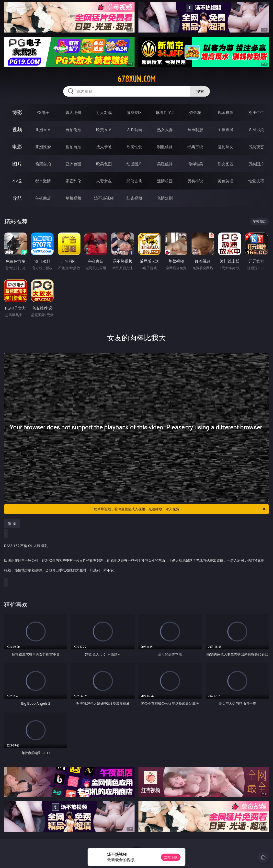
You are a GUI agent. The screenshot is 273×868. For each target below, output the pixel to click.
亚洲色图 (73, 164)
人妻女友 (104, 181)
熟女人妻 (165, 130)
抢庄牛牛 (256, 112)
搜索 (200, 91)
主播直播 (226, 130)
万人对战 (104, 112)
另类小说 (195, 181)
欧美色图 (104, 164)
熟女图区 (226, 164)
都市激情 (43, 181)
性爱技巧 (256, 181)
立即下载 (171, 857)
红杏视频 (134, 198)
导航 (17, 198)
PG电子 (43, 112)
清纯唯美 (195, 164)
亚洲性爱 (43, 147)
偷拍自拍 (73, 147)
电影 (17, 147)
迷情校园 (165, 181)
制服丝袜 (165, 147)
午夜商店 (43, 198)
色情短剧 (165, 198)
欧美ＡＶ (104, 130)
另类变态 (256, 147)
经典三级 (195, 147)
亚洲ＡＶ (43, 130)
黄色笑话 (226, 181)
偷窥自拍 (43, 164)
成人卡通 (104, 147)
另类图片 (256, 164)
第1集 (12, 524)
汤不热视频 (104, 198)
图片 (17, 164)
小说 (17, 181)
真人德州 (73, 112)
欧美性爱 (134, 147)
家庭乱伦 (73, 181)
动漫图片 (134, 164)
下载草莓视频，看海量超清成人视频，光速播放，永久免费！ (178, 509)
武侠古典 (134, 181)
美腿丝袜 (165, 164)
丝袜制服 (195, 130)
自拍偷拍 (73, 130)
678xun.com (136, 79)
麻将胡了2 (165, 112)
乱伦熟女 (226, 147)
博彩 (17, 112)
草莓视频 (73, 198)
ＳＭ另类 (256, 130)
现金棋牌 (226, 112)
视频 (17, 129)
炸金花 (195, 112)
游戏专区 (134, 112)
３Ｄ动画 (134, 130)
